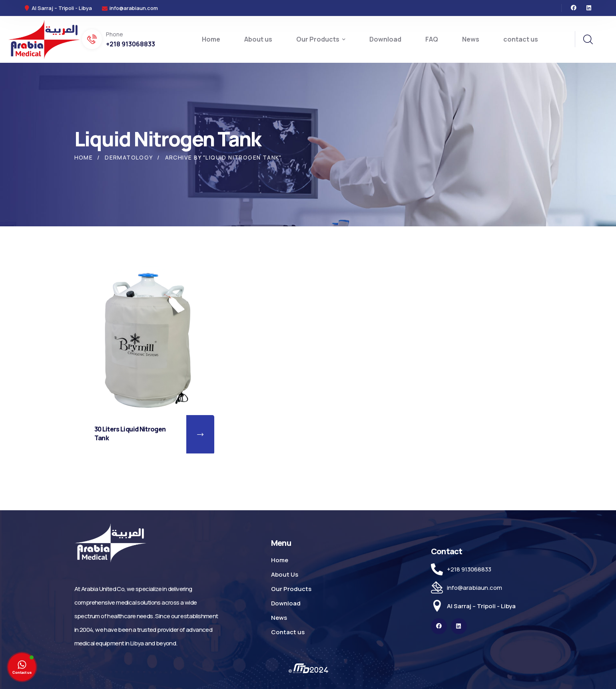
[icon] (574, 8)
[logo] (44, 39)
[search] (588, 40)
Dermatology (129, 157)
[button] (200, 435)
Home (84, 157)
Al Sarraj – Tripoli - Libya (481, 606)
